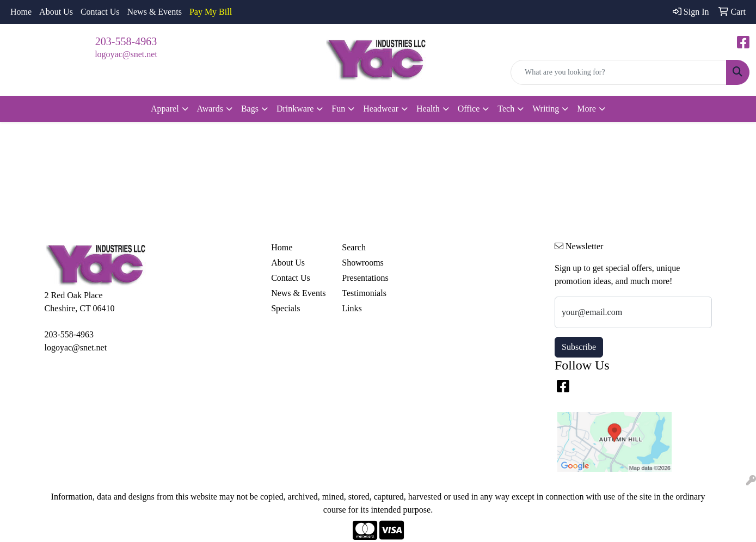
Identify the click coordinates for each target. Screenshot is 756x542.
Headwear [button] (381, 109)
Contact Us (100, 12)
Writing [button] (546, 109)
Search (354, 247)
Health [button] (428, 109)
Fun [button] (338, 109)
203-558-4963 (126, 41)
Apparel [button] (165, 109)
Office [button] (469, 109)
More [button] (586, 109)
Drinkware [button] (295, 109)
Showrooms (362, 263)
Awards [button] (210, 109)
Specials (285, 308)
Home (21, 12)
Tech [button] (506, 109)
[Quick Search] (619, 72)
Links (352, 308)
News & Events (154, 12)
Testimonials (364, 293)
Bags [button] (250, 109)
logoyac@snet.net (126, 54)
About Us (56, 12)
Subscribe (579, 347)
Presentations (365, 278)
